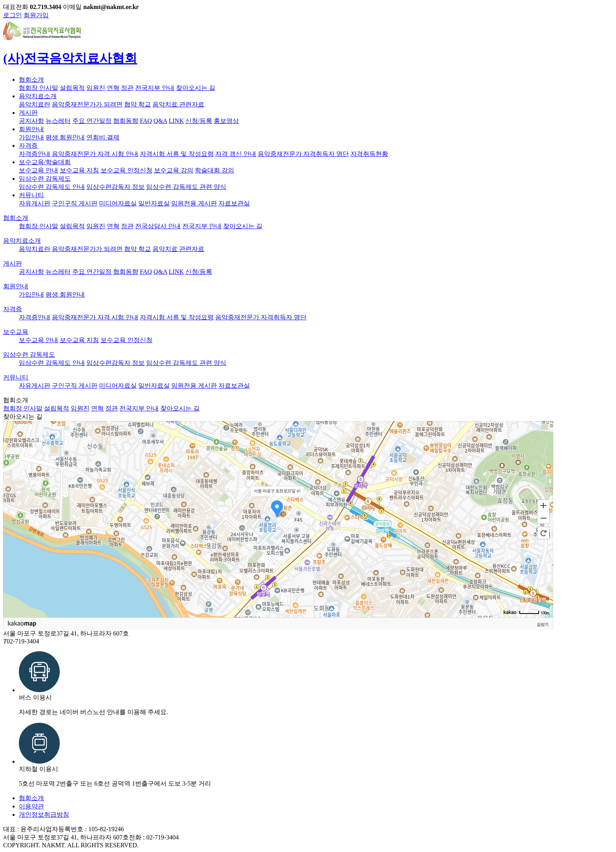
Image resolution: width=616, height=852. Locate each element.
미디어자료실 (118, 203)
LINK (176, 121)
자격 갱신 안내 (236, 154)
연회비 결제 (103, 137)
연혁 (113, 88)
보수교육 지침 (79, 170)
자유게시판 (35, 203)
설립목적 (72, 88)
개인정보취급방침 (44, 814)
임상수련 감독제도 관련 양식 (186, 187)
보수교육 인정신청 (126, 170)
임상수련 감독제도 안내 (52, 187)
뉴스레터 (58, 121)
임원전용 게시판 (194, 203)
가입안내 (31, 137)
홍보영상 (226, 121)
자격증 (28, 146)
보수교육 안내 (38, 170)
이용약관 (31, 806)
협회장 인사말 (38, 88)
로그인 (13, 15)
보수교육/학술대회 (45, 162)
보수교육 (16, 332)
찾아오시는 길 (196, 88)
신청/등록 (199, 121)
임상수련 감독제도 (45, 179)
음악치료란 (35, 104)
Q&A (160, 121)
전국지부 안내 (155, 88)
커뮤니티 (31, 195)
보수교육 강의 (174, 170)
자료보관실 (234, 203)
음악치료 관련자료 (178, 104)
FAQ (146, 121)
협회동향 (126, 121)
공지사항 (31, 121)
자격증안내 (35, 154)
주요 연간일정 (92, 121)
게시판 (28, 113)
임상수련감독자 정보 (115, 187)
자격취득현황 (369, 154)
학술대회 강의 (214, 170)
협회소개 (31, 80)
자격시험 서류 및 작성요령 (177, 154)
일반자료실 (154, 203)
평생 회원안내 (65, 137)
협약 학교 (137, 104)
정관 (127, 88)
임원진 (96, 88)
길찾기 (543, 624)
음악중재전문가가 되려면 (87, 104)
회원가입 (36, 15)
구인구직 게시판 (75, 203)
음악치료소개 (38, 96)
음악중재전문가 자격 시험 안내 (95, 154)
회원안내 (31, 129)
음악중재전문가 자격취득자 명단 (303, 154)
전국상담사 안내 (158, 226)
